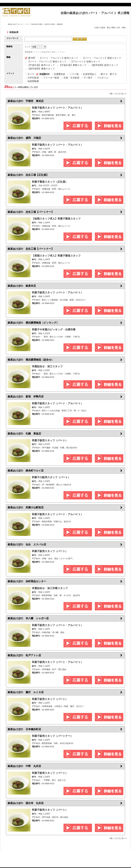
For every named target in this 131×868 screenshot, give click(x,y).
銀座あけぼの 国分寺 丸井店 (26, 803)
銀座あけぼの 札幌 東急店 (24, 434)
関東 (113, 28)
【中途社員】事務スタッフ (73, 65)
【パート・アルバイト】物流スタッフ (47, 62)
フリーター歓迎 (51, 78)
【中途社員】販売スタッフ (41, 65)
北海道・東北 (105, 28)
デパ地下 (88, 78)
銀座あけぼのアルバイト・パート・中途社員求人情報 (25, 24)
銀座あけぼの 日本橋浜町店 (24, 729)
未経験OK (44, 74)
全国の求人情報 (50, 24)
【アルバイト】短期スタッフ (85, 62)
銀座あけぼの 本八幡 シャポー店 (28, 618)
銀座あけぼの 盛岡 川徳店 (24, 138)
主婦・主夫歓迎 (71, 78)
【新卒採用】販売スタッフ (104, 65)
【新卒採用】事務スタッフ (41, 69)
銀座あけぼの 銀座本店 (22, 286)
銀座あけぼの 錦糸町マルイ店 (26, 471)
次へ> (124, 94)
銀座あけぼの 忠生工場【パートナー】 (31, 212)
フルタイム (103, 78)
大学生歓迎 (33, 78)
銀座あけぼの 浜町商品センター (27, 581)
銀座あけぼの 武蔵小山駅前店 (26, 507)
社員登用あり (90, 74)
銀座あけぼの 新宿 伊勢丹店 (26, 397)
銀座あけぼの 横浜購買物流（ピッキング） (33, 323)
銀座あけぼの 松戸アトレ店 (24, 655)
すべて (32, 58)
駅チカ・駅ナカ (109, 74)
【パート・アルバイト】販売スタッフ (59, 58)
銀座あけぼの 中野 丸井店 (24, 766)
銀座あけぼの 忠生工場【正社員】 (28, 175)
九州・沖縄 (121, 28)
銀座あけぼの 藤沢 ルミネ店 (26, 692)
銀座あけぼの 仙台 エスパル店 (27, 544)
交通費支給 (60, 74)
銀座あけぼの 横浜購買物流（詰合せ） (31, 360)
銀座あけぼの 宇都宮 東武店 (26, 101)
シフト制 (74, 74)
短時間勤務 (33, 81)
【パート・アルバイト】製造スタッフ (102, 58)
